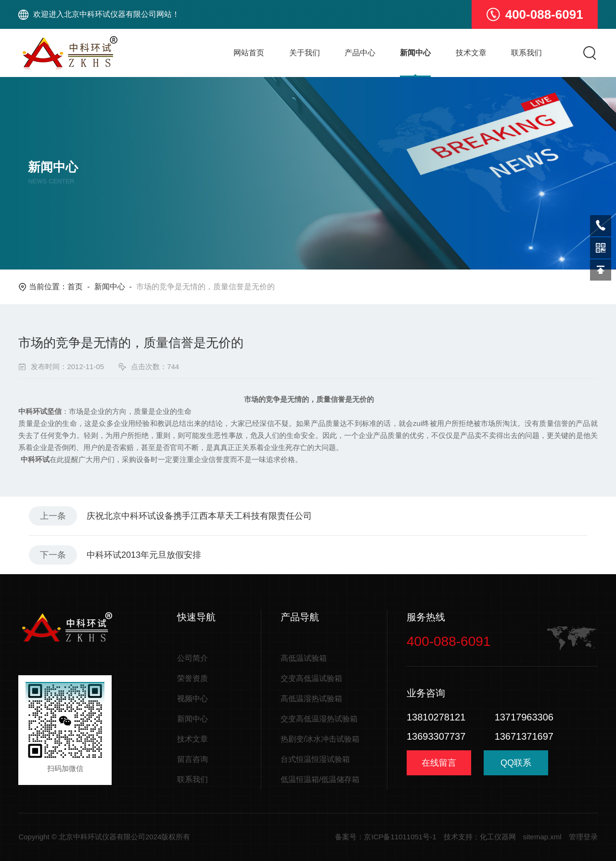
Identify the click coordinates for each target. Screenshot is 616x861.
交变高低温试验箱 (311, 678)
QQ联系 (516, 766)
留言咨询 (192, 759)
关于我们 (305, 53)
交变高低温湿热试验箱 (319, 719)
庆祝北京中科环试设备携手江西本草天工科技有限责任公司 (199, 516)
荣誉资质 (192, 678)
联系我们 (526, 53)
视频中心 (192, 699)
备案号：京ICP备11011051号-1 (385, 837)
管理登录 (583, 837)
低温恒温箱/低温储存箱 (320, 779)
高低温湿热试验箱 (311, 699)
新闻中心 (415, 53)
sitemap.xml (542, 837)
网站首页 (249, 53)
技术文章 (471, 53)
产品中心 (360, 53)
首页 (75, 287)
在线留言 (439, 763)
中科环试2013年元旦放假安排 (144, 555)
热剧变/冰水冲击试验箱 (320, 739)
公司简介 (192, 658)
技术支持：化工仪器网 (480, 837)
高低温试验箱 (304, 658)
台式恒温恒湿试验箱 (315, 759)
